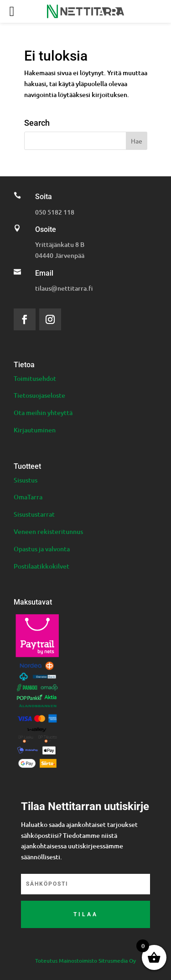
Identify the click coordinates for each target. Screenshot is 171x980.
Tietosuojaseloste (39, 395)
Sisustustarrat (34, 514)
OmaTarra (28, 497)
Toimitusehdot (35, 378)
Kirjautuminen (35, 430)
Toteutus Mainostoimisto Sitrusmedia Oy (85, 961)
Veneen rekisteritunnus (48, 531)
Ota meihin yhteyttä (43, 413)
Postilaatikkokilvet (41, 566)
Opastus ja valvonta (42, 549)
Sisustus (26, 480)
